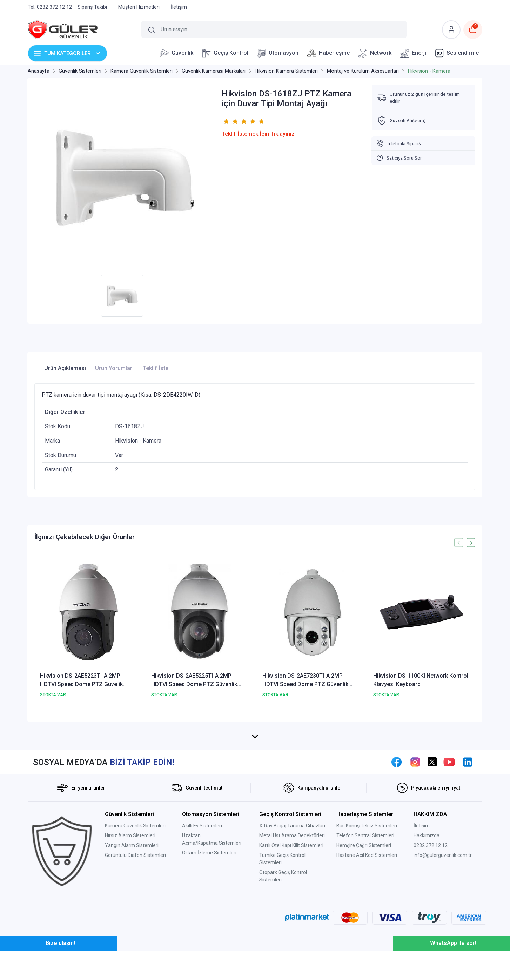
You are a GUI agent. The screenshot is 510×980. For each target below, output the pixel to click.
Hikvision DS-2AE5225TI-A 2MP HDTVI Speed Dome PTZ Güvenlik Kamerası (194, 680)
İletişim (422, 838)
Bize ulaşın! (60, 956)
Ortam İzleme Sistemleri (209, 865)
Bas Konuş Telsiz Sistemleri (367, 838)
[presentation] (459, 543)
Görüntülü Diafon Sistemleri (135, 868)
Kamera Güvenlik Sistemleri (135, 838)
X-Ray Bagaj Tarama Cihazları (292, 838)
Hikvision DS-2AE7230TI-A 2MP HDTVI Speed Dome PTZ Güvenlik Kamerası (305, 680)
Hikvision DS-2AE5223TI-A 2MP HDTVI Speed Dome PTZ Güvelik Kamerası (81, 680)
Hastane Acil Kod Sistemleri (367, 868)
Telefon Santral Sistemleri (365, 848)
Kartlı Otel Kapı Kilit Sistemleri (291, 858)
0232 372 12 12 (431, 858)
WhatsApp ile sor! (453, 956)
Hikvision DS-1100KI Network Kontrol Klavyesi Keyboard (421, 680)
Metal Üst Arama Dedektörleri (292, 848)
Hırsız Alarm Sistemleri (130, 848)
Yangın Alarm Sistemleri (132, 858)
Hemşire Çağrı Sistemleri (364, 858)
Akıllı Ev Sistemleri (202, 838)
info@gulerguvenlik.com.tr (443, 868)
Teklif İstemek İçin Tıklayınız (258, 134)
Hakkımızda (427, 848)
